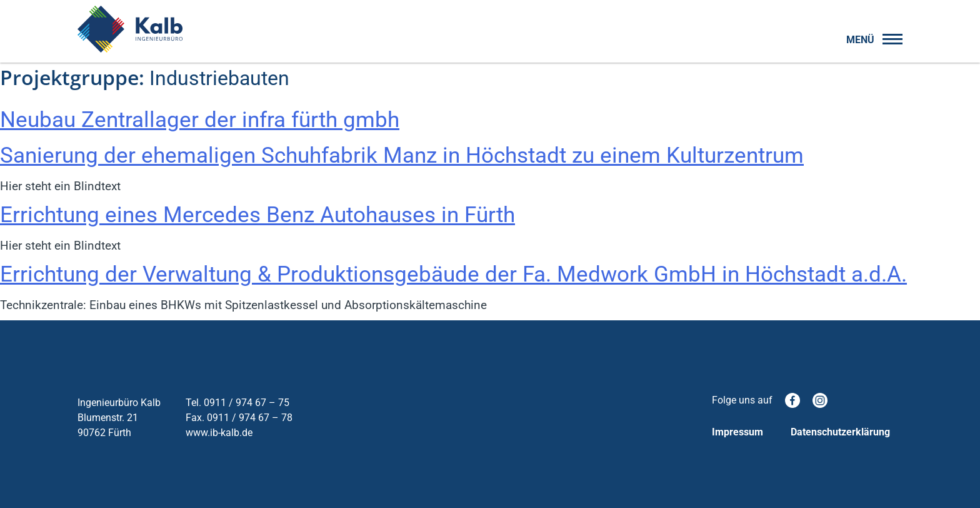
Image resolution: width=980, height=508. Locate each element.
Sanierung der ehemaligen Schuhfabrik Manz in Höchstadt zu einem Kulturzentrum (402, 155)
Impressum (737, 432)
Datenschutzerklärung (840, 432)
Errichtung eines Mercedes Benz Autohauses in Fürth (257, 215)
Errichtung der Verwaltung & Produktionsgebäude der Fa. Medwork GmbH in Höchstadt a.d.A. (453, 274)
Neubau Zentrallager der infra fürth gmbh (200, 120)
